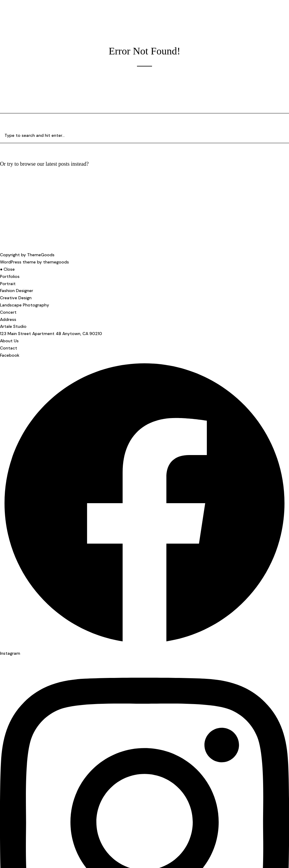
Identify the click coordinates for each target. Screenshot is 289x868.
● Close (7, 269)
